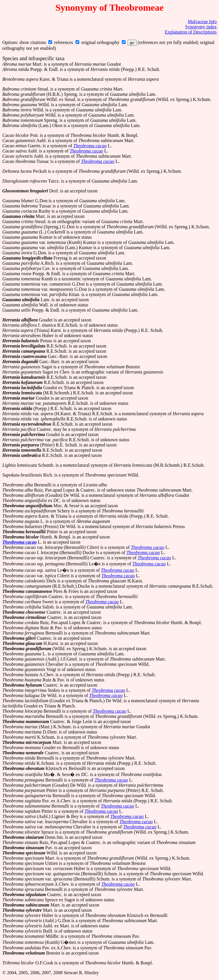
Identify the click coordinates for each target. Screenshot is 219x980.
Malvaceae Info (202, 22)
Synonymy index (201, 27)
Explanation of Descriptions (191, 32)
